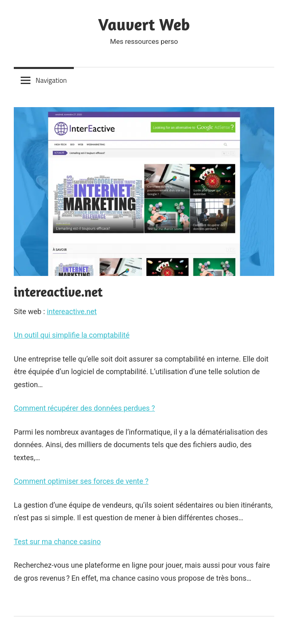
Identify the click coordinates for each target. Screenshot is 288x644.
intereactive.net (72, 311)
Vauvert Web (144, 24)
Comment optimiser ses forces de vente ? (81, 481)
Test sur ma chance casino (57, 542)
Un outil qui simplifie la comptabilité (72, 335)
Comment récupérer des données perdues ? (84, 408)
